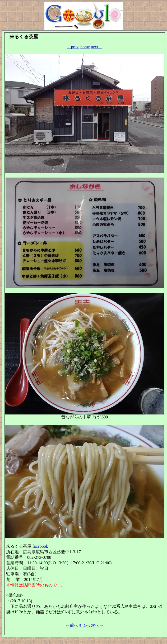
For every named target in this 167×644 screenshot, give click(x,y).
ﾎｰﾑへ (85, 625)
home (85, 47)
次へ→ (97, 625)
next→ (97, 47)
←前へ (72, 625)
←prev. (73, 47)
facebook (40, 546)
